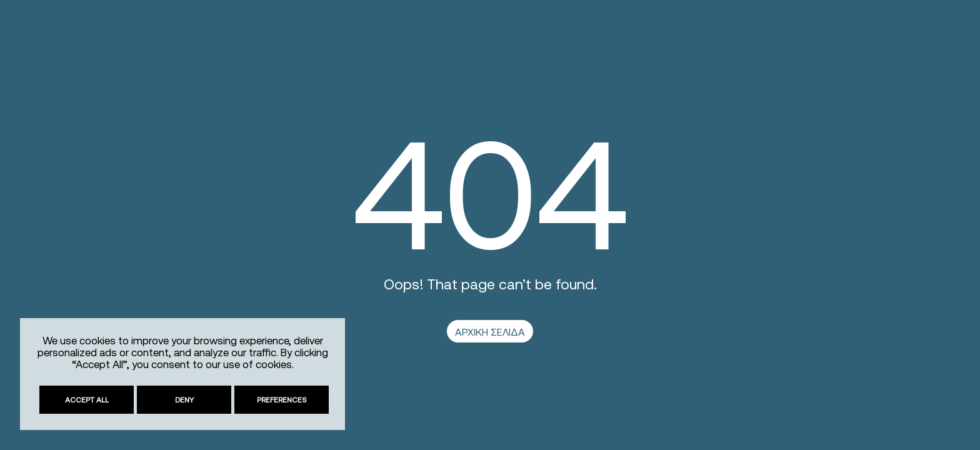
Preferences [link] (282, 400)
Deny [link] (184, 400)
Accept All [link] (87, 400)
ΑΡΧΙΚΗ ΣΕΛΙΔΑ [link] (490, 332)
